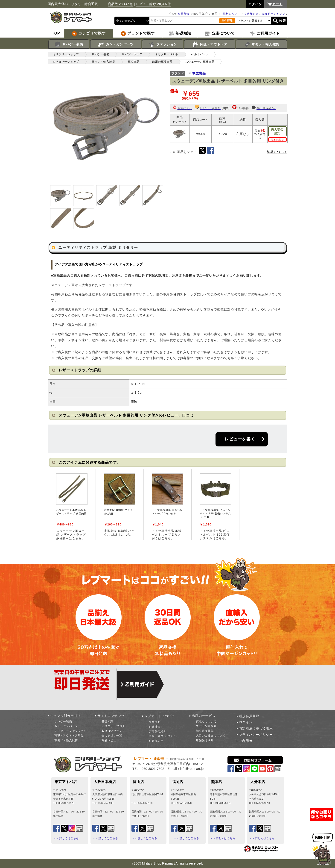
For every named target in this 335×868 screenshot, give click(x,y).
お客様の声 (156, 741)
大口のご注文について (211, 736)
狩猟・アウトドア (210, 44)
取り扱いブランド (113, 731)
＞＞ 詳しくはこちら (66, 838)
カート (277, 4)
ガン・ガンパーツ (116, 44)
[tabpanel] (72, 504)
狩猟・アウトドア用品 (69, 736)
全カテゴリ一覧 (112, 736)
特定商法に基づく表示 (256, 728)
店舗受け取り (205, 740)
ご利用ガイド (249, 741)
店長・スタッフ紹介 (162, 736)
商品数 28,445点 (120, 4)
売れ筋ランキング (274, 14)
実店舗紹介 (251, 14)
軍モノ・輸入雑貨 (261, 44)
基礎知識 (107, 721)
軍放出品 (199, 73)
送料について (232, 14)
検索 (282, 21)
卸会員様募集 (205, 731)
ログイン (246, 722)
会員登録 (184, 14)
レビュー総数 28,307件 (154, 4)
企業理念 (155, 727)
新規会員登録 (249, 716)
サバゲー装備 (69, 44)
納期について (277, 152)
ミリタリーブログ (113, 726)
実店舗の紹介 (157, 731)
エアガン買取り (206, 726)
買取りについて (206, 721)
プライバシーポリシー (256, 735)
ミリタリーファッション (70, 731)
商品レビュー (110, 740)
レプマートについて (160, 716)
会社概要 (155, 722)
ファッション (163, 44)
